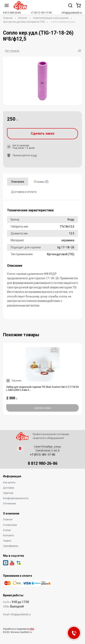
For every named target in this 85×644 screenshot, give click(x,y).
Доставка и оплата (24, 192)
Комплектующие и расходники (51, 18)
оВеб (32, 629)
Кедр (34, 155)
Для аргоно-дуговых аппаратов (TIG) (24, 22)
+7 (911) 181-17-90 (41, 13)
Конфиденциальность (16, 498)
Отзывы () (41, 182)
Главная (8, 18)
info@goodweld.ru (72, 13)
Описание (18, 182)
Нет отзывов (12, 51)
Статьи (7, 530)
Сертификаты (11, 546)
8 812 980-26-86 (12, 13)
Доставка (9, 488)
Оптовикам (9, 504)
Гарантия (8, 493)
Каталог (23, 18)
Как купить (9, 483)
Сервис (7, 541)
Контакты (8, 535)
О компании (10, 525)
